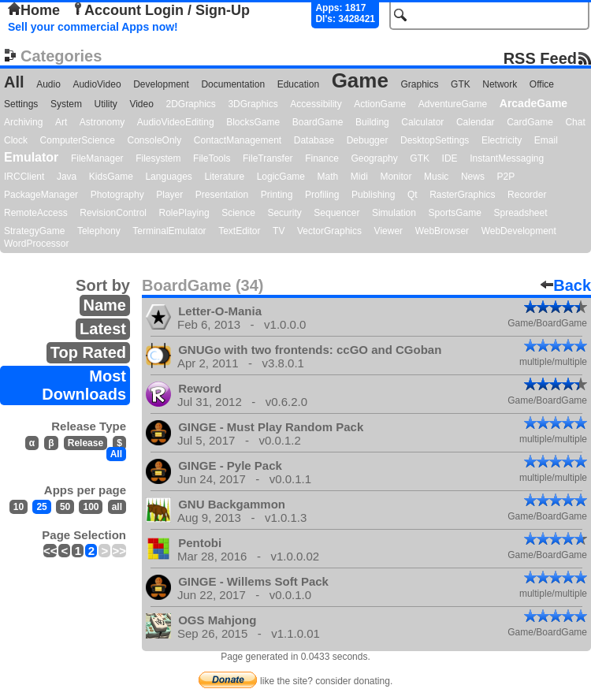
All (14, 82)
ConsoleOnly (155, 140)
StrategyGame (34, 231)
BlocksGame (253, 122)
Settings (21, 104)
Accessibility (316, 104)
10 (19, 507)
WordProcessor (36, 244)
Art (61, 122)
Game (360, 80)
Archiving (23, 122)
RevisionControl (113, 213)
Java (67, 177)
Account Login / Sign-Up (161, 10)
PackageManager (41, 195)
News (473, 177)
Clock (16, 140)
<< (50, 551)
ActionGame (380, 104)
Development (161, 84)
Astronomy (102, 122)
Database (314, 140)
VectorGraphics (329, 231)
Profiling (322, 195)
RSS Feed (540, 58)
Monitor (396, 177)
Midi (359, 177)
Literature (224, 177)
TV (279, 231)
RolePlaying (184, 213)
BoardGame (318, 122)
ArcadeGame (533, 103)
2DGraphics (190, 104)
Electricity (502, 140)
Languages (168, 177)
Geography (374, 158)
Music (436, 177)
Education (298, 84)
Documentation (233, 84)
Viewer (388, 231)
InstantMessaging (507, 158)
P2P (506, 177)
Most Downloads (84, 385)
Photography (117, 195)
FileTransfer (268, 158)
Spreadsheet (520, 213)
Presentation (222, 195)
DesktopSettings (435, 140)
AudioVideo (97, 84)
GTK (461, 84)
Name (105, 305)
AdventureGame (453, 104)
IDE (450, 158)
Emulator (31, 157)
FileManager (97, 158)
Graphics (419, 84)
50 (65, 507)
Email (546, 140)
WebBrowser (442, 231)
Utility (106, 104)
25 (41, 507)
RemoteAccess (36, 213)
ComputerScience (78, 140)
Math (328, 177)
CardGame (530, 122)
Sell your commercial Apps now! (93, 27)
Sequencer (336, 213)
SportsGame (455, 213)
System (66, 104)
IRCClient (24, 177)
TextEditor (239, 231)
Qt (413, 195)
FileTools (212, 158)
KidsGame (111, 177)
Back (566, 285)
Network (500, 84)
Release (85, 443)
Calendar (476, 122)
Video (141, 104)
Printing (277, 195)
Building (372, 122)
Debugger (368, 140)
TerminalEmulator (169, 231)
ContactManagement (238, 140)
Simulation (394, 213)
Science (238, 213)
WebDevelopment (519, 231)
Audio (48, 84)
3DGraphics (253, 104)
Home (34, 10)
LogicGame (281, 177)
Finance (322, 158)
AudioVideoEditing (176, 122)
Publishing (373, 195)
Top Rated (88, 352)
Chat (575, 122)
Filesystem (158, 158)
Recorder (527, 195)
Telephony (99, 231)
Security (284, 213)
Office (542, 84)
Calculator (422, 122)
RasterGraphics (462, 195)
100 (91, 507)
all (117, 507)
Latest (103, 329)
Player (169, 195)
